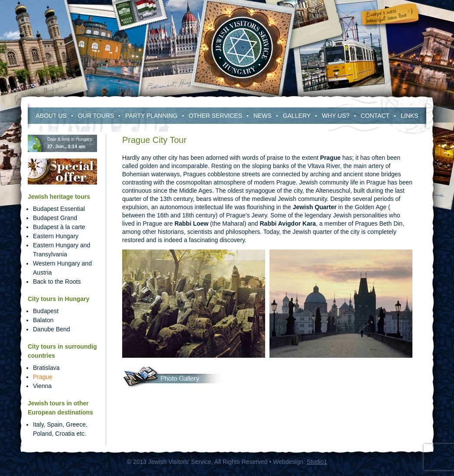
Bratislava (46, 368)
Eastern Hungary (56, 236)
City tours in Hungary (58, 299)
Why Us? (336, 116)
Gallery (297, 116)
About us (51, 116)
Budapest (46, 311)
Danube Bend (52, 329)
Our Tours (96, 116)
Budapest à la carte (59, 227)
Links (409, 116)
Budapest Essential (59, 209)
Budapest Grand (55, 218)
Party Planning (151, 116)
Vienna (42, 386)
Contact (375, 116)
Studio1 (317, 462)
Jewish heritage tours (59, 197)
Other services (216, 116)
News (263, 116)
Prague (43, 377)
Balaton (43, 320)
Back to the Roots (57, 282)
